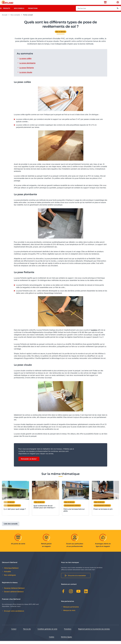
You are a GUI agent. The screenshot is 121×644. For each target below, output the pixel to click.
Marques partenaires (71, 610)
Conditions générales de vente (47, 632)
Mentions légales (67, 640)
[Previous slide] (5, 501)
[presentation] (1, 11)
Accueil (5, 18)
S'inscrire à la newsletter (77, 579)
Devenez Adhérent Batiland (14, 591)
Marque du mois (69, 613)
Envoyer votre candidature (14, 614)
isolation (94, 333)
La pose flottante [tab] (27, 71)
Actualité (7, 575)
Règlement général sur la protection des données (94, 632)
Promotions (33, 11)
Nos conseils (19, 11)
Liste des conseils (11, 527)
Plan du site (27, 632)
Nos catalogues (10, 578)
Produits (7, 11)
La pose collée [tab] (25, 61)
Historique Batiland (11, 571)
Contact (14, 632)
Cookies (52, 640)
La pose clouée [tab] (26, 75)
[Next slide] (116, 501)
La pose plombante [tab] (27, 66)
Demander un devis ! (29, 462)
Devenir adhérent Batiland (14, 595)
